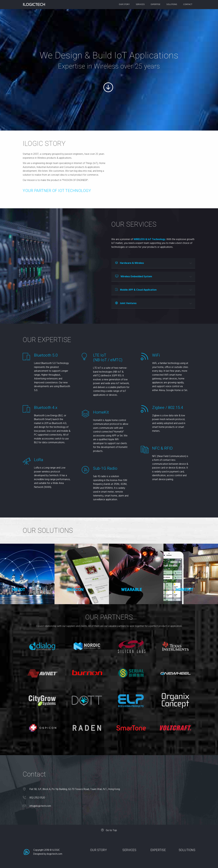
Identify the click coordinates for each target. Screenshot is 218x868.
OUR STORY (124, 4)
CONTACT (188, 4)
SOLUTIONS (172, 4)
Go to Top (109, 830)
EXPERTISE (156, 4)
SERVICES (140, 4)
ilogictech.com (55, 854)
